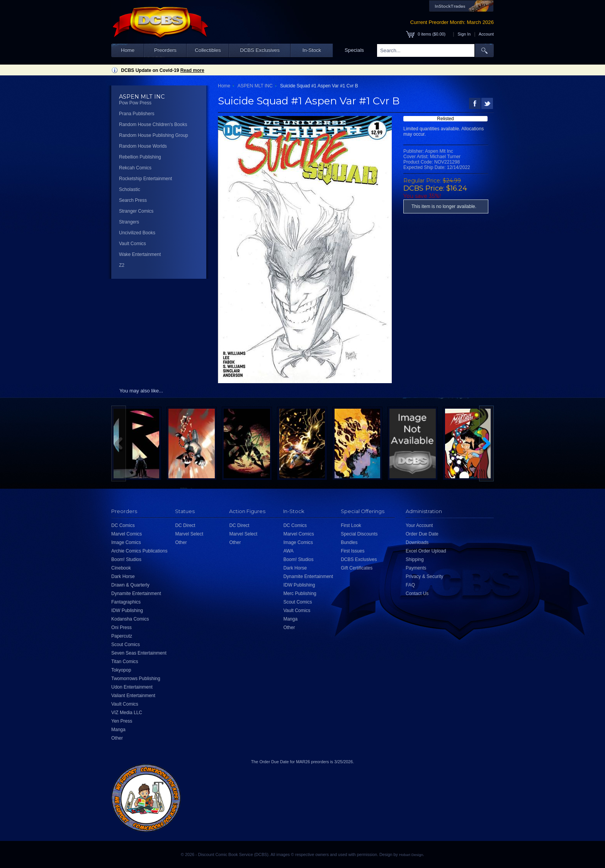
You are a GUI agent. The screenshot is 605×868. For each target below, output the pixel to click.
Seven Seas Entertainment (139, 653)
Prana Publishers (137, 114)
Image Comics (126, 542)
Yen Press (122, 721)
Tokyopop (121, 670)
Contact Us (417, 593)
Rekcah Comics (135, 168)
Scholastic (130, 189)
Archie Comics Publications (139, 551)
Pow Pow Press (135, 103)
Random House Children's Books (153, 124)
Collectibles (208, 50)
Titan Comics (125, 662)
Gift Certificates (357, 568)
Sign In (464, 34)
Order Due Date (422, 534)
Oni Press (122, 628)
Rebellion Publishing (140, 157)
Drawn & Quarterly (130, 585)
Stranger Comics (136, 211)
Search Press (133, 200)
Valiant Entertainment (133, 696)
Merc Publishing (300, 593)
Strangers (129, 222)
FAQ (410, 585)
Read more (192, 70)
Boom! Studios (126, 559)
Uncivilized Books (137, 233)
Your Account (419, 525)
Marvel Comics (127, 534)
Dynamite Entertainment (136, 593)
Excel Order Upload (426, 551)
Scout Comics (126, 645)
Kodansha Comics (130, 619)
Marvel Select (189, 534)
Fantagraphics (126, 602)
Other (117, 738)
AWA (288, 551)
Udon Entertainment (132, 687)
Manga (118, 730)
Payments (416, 568)
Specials (354, 50)
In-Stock (312, 50)
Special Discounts (359, 534)
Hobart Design (411, 855)
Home (128, 50)
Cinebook (121, 568)
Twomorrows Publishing (136, 679)
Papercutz (122, 636)
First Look (351, 525)
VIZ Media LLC (127, 713)
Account (486, 34)
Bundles (349, 542)
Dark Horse (123, 576)
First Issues (353, 551)
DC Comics (123, 525)
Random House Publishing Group (154, 135)
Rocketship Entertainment (145, 179)
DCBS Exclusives (260, 50)
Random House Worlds (143, 146)
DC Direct (185, 525)
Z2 (122, 265)
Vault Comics (133, 244)
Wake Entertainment (140, 254)
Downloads (417, 542)
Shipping (415, 559)
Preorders (165, 50)
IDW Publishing (127, 610)
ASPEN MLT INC (255, 86)
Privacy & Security (424, 576)
